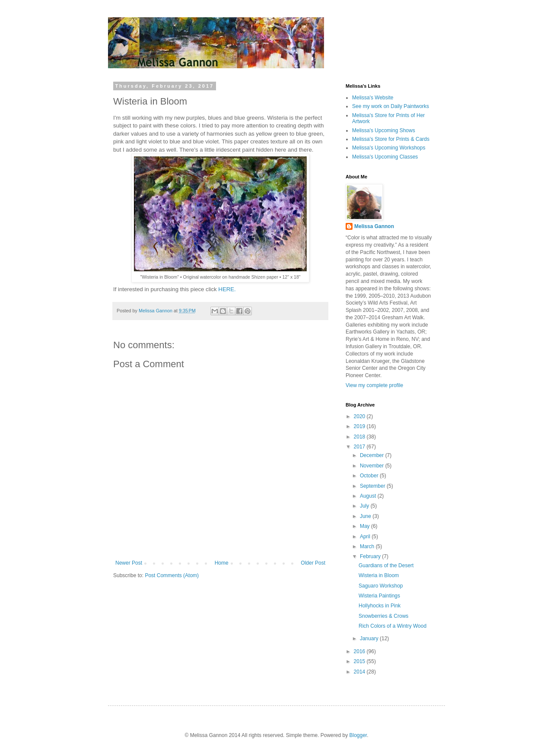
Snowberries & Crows (383, 616)
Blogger (358, 735)
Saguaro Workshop (381, 586)
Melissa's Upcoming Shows (384, 130)
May (365, 526)
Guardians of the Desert (386, 565)
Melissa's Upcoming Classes (385, 157)
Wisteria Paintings (379, 596)
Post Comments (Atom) (172, 575)
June (366, 516)
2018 (360, 437)
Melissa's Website (373, 98)
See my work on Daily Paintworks (391, 106)
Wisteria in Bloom (379, 575)
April (366, 537)
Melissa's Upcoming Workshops (389, 148)
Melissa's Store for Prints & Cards (391, 139)
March (368, 546)
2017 (360, 447)
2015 (360, 661)
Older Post (313, 563)
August (369, 496)
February (371, 556)
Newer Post (129, 563)
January (370, 638)
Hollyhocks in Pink (380, 606)
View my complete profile (374, 385)
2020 (360, 416)
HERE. (227, 289)
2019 (360, 426)
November (373, 466)
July (365, 506)
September (373, 486)
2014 (360, 672)
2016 (360, 651)
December (373, 455)
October (370, 476)
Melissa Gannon (374, 226)
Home (222, 563)
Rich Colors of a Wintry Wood (393, 626)
